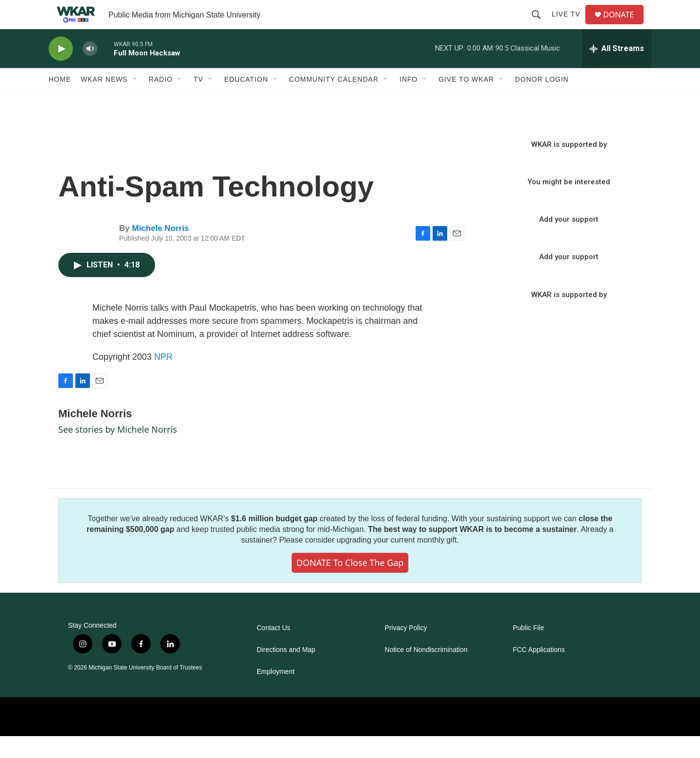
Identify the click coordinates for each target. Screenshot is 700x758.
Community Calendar (334, 101)
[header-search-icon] (540, 25)
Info (409, 101)
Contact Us (273, 650)
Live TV (570, 25)
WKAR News (104, 101)
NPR (163, 379)
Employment (276, 694)
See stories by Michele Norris (118, 451)
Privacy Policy (406, 650)
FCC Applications (539, 672)
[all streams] (617, 71)
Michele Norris (160, 250)
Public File (529, 650)
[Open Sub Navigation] (135, 101)
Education (246, 101)
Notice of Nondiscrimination (426, 672)
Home (60, 101)
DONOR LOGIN (542, 101)
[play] (61, 71)
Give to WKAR (466, 101)
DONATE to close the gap (350, 584)
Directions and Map (286, 672)
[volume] (90, 71)
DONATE (624, 26)
